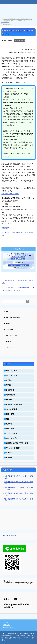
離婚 (8, 419)
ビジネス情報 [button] (8, 329)
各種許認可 (10, 390)
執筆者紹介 (5, 228)
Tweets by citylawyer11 (11, 536)
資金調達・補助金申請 (14, 404)
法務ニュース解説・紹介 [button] (11, 318)
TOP (17, 20)
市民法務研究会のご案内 (10, 194)
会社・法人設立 (12, 375)
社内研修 (9, 458)
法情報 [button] (6, 324)
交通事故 (9, 424)
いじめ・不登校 (12, 409)
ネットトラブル (12, 438)
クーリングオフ (12, 433)
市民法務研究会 (20, 41)
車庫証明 (9, 453)
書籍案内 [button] (7, 312)
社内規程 (9, 380)
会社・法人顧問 (12, 371)
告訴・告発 (10, 429)
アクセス (6, 625)
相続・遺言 (10, 414)
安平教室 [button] (7, 341)
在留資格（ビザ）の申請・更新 (17, 443)
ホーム (6, 622)
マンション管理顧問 (13, 448)
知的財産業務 (11, 395)
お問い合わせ (8, 628)
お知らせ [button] (7, 347)
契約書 (8, 385)
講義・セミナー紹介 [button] (10, 335)
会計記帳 (9, 400)
